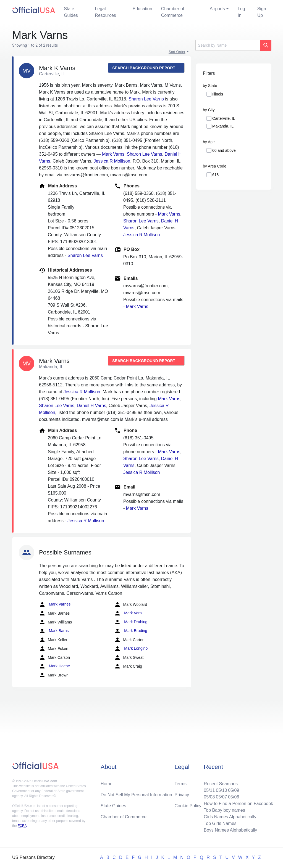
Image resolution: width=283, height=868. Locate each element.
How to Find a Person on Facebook (238, 804)
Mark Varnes (55, 604)
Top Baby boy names (224, 810)
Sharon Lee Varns (146, 99)
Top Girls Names (220, 823)
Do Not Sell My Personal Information (136, 795)
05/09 (234, 790)
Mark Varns (113, 154)
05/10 (221, 790)
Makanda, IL (223, 126)
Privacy (182, 795)
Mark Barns (54, 631)
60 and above (224, 150)
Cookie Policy (188, 806)
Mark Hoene (54, 666)
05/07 (221, 797)
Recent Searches (221, 784)
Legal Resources (105, 12)
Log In (241, 12)
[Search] (228, 45)
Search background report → (146, 68)
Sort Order (177, 52)
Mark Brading (131, 631)
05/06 (234, 797)
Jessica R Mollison (112, 161)
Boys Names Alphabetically (230, 830)
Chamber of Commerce (173, 12)
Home (107, 784)
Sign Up (262, 12)
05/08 (209, 797)
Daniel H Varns (91, 406)
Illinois (218, 94)
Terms (181, 784)
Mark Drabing (131, 622)
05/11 (209, 790)
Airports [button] (217, 9)
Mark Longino (131, 649)
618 (215, 175)
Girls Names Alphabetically (230, 817)
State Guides (71, 12)
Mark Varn (128, 613)
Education (142, 9)
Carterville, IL (224, 118)
